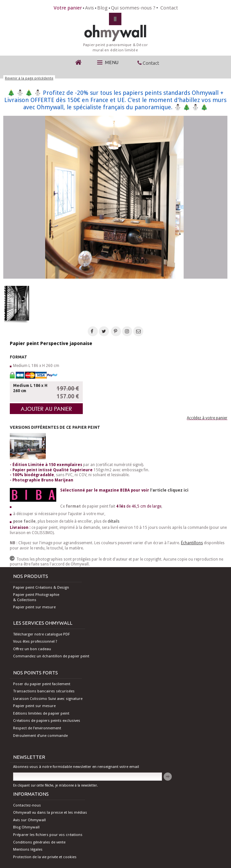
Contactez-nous (27, 805)
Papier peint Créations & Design (41, 587)
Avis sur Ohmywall (29, 820)
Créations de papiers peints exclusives (47, 720)
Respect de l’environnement (37, 728)
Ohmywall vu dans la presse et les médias (50, 812)
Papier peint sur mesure (34, 607)
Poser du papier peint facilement (42, 684)
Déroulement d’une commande (40, 736)
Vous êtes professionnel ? (35, 641)
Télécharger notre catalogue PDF (41, 634)
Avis (89, 8)
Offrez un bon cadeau (32, 649)
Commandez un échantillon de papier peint (51, 656)
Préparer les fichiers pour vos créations (48, 835)
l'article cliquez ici (169, 490)
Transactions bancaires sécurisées (44, 691)
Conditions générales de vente (39, 842)
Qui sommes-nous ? (133, 8)
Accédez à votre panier (207, 418)
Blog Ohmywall (26, 827)
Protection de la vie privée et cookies (45, 857)
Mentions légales (28, 849)
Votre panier (68, 8)
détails (114, 521)
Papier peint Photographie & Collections (36, 597)
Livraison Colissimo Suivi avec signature (48, 699)
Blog (102, 8)
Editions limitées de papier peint (41, 713)
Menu (108, 62)
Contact (169, 8)
